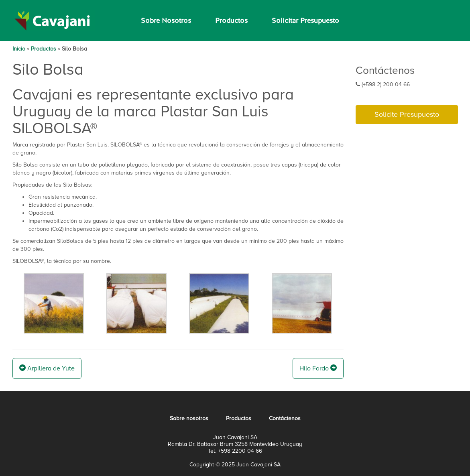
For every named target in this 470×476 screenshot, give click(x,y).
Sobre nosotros (189, 418)
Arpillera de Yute (47, 368)
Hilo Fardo (318, 368)
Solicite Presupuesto (407, 114)
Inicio (19, 49)
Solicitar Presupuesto (305, 20)
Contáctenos (285, 418)
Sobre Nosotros (166, 20)
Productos (231, 20)
